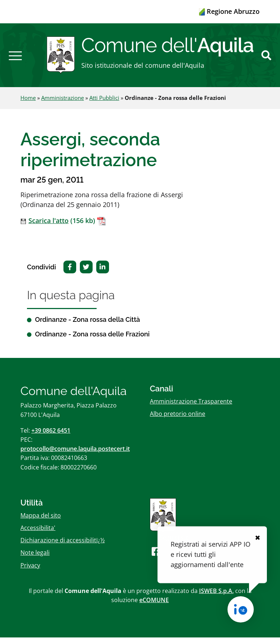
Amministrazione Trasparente (191, 407)
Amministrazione (63, 104)
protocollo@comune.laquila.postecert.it (75, 455)
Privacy (30, 571)
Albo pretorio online (178, 420)
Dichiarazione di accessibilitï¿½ (63, 547)
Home (28, 104)
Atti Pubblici (104, 104)
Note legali (35, 559)
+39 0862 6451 (51, 437)
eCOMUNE (154, 606)
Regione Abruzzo (229, 11)
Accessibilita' (38, 534)
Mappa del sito (41, 522)
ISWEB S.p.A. (216, 597)
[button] (15, 58)
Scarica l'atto (48, 227)
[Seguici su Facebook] (156, 558)
